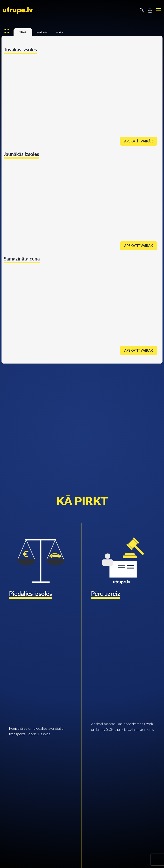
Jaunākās (41, 33)
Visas (23, 32)
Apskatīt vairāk (139, 141)
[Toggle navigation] (158, 10)
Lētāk (60, 33)
